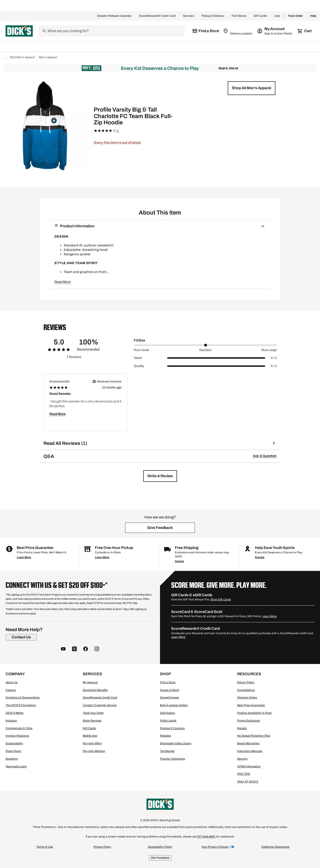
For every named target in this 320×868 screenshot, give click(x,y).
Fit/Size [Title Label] (139, 340)
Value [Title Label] (138, 358)
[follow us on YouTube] (63, 649)
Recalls (242, 728)
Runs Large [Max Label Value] (269, 350)
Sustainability (14, 743)
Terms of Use (45, 847)
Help (313, 16)
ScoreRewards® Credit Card (157, 16)
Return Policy (246, 682)
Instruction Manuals (250, 751)
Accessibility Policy (160, 847)
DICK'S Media (15, 713)
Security (242, 759)
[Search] (116, 31)
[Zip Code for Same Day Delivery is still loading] (238, 31)
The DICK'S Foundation (21, 705)
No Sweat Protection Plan (254, 736)
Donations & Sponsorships (23, 698)
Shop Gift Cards (221, 599)
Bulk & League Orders (174, 705)
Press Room (13, 751)
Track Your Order (93, 713)
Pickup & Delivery (213, 16)
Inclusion (11, 721)
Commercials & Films (19, 728)
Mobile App (90, 736)
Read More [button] (63, 282)
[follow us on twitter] (74, 649)
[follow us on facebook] (86, 649)
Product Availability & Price (254, 713)
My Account (90, 682)
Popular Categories (172, 759)
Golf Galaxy (168, 713)
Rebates (165, 736)
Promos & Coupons (172, 728)
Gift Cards (260, 16)
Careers (11, 690)
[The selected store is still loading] (206, 31)
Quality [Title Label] (139, 366)
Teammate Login (16, 766)
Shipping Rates (247, 698)
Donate (260, 557)
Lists (277, 16)
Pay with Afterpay (94, 751)
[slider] (206, 345)
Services (189, 16)
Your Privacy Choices (215, 847)
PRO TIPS (244, 774)
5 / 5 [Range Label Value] (274, 358)
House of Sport (170, 690)
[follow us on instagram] (97, 649)
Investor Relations (17, 736)
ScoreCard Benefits (95, 690)
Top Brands (167, 751)
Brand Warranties (248, 743)
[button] (252, 88)
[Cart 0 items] (305, 31)
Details (179, 561)
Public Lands (168, 721)
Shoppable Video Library (176, 743)
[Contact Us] (21, 637)
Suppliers (12, 759)
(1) (117, 131)
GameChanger (170, 698)
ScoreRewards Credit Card (100, 698)
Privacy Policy (102, 847)
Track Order (295, 16)
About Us (12, 682)
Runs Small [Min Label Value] (141, 350)
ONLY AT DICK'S (248, 782)
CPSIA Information (249, 766)
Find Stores (239, 16)
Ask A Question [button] (265, 456)
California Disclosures (275, 847)
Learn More (228, 68)
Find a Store (168, 682)
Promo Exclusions (249, 721)
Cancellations (246, 690)
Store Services (92, 721)
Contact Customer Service (100, 705)
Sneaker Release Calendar (114, 16)
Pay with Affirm (92, 743)
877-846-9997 (207, 837)
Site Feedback (160, 858)
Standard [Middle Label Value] (205, 350)
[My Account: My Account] (275, 31)
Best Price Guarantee (251, 705)
